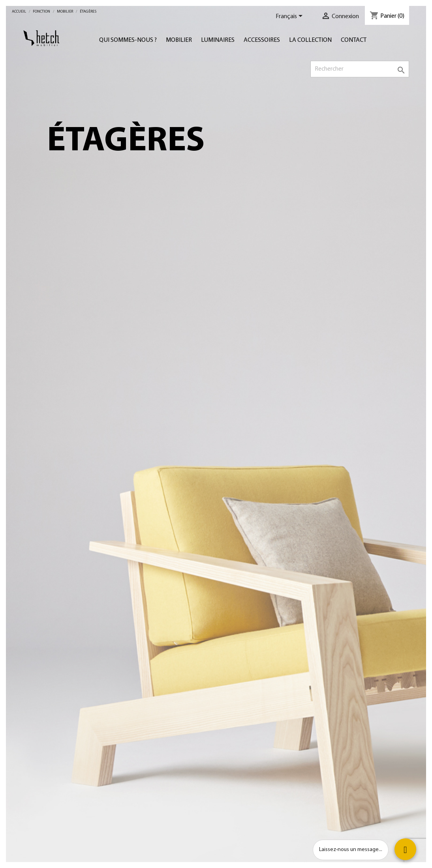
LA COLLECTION (310, 40)
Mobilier (179, 40)
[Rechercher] (360, 69)
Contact (354, 40)
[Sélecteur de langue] (290, 17)
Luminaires (218, 40)
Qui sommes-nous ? (128, 40)
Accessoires (262, 40)
